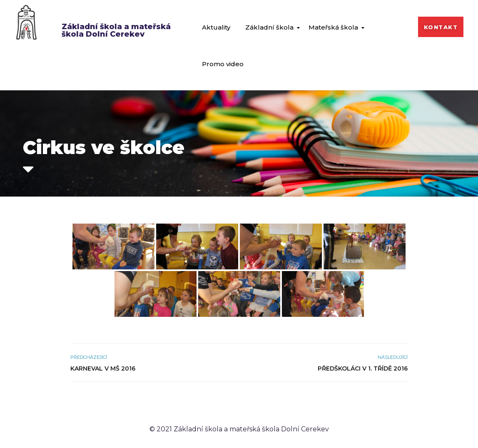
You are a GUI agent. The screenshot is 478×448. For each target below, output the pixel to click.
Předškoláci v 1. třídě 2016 (363, 368)
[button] (441, 27)
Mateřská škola (333, 27)
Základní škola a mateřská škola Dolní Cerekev (116, 30)
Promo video (223, 64)
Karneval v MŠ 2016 (103, 368)
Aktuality (216, 27)
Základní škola (269, 27)
